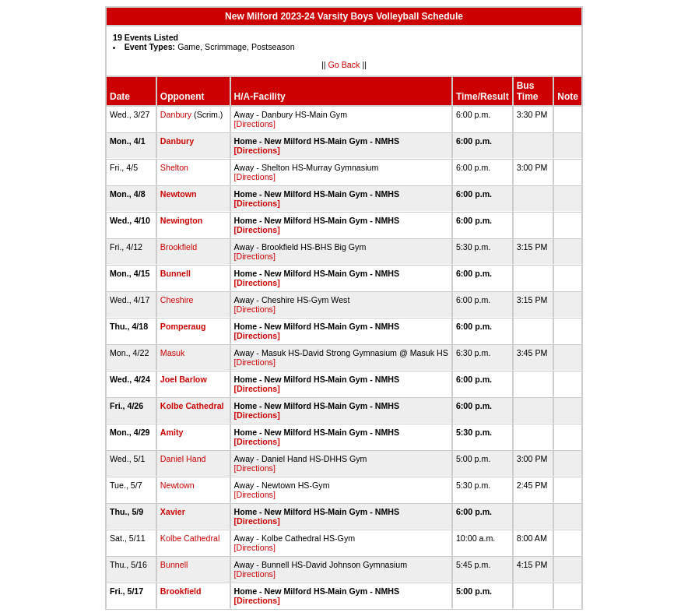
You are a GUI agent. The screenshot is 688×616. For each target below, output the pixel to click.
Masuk (172, 353)
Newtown (179, 194)
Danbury (176, 114)
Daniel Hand (183, 459)
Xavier (173, 512)
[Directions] (255, 124)
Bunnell (176, 273)
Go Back (344, 65)
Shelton (174, 167)
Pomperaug (183, 326)
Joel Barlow (184, 379)
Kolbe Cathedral (192, 406)
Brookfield (179, 247)
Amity (172, 432)
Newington (181, 220)
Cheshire (177, 300)
